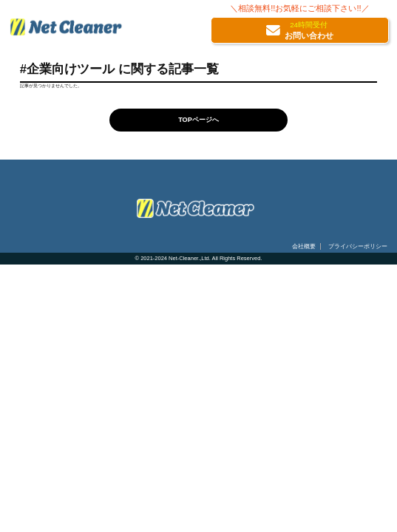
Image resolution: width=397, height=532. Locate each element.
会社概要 (304, 246)
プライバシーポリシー (358, 246)
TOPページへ (198, 120)
